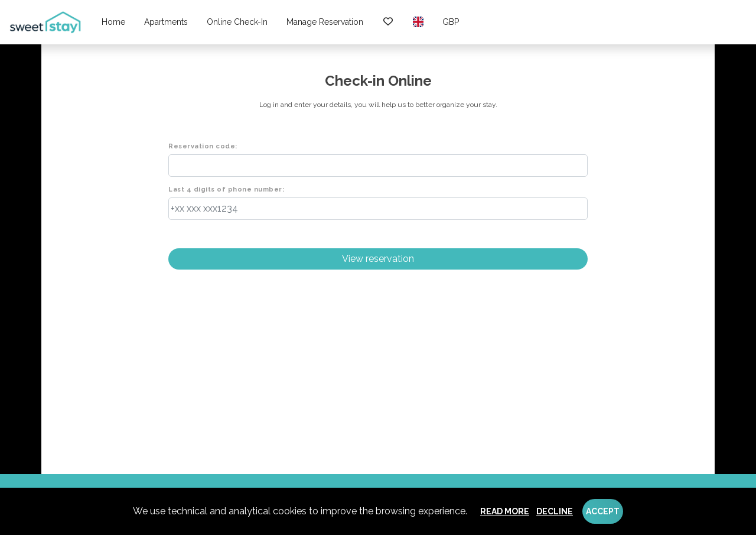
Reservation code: (203, 146)
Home (113, 22)
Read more (505, 511)
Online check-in (237, 22)
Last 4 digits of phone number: (226, 189)
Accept (603, 511)
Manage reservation (325, 22)
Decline (555, 511)
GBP (451, 22)
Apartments (166, 22)
